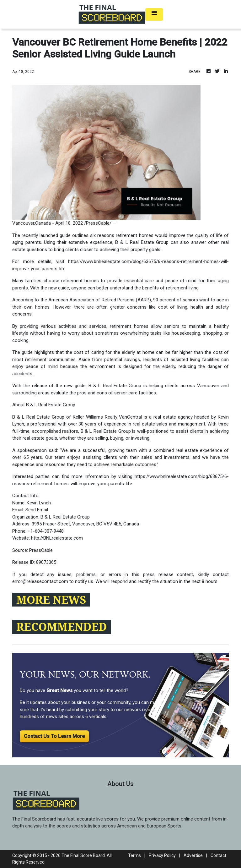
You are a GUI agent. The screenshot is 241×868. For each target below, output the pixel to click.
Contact (218, 855)
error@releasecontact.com (40, 581)
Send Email (37, 510)
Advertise (193, 855)
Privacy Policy (162, 855)
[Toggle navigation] (154, 14)
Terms (134, 855)
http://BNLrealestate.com (57, 538)
